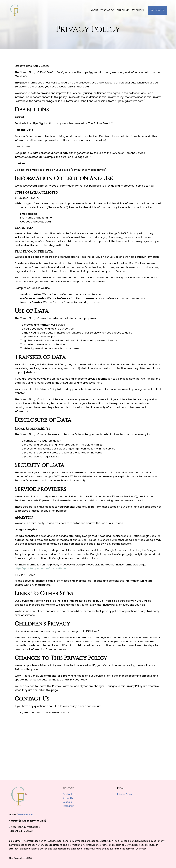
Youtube (67, 802)
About (95, 10)
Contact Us (69, 794)
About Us (68, 798)
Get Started (158, 10)
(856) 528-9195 (25, 815)
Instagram (69, 806)
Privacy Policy (125, 794)
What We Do (107, 10)
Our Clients (123, 10)
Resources (138, 10)
